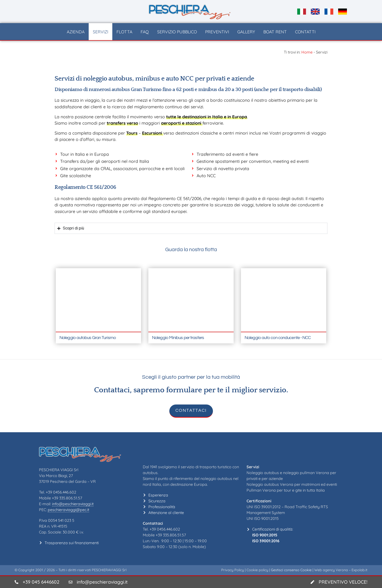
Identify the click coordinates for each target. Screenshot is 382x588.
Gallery (246, 32)
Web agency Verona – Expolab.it (341, 570)
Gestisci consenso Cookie (291, 570)
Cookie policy (257, 570)
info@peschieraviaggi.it (73, 504)
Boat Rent (275, 32)
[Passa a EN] (315, 12)
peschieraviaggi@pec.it (68, 510)
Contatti (305, 32)
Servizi (100, 32)
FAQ (145, 32)
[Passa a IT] (302, 12)
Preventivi (217, 32)
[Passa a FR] (329, 12)
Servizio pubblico (177, 32)
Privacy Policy (233, 570)
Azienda (76, 32)
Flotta (124, 32)
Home (307, 52)
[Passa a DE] (343, 12)
